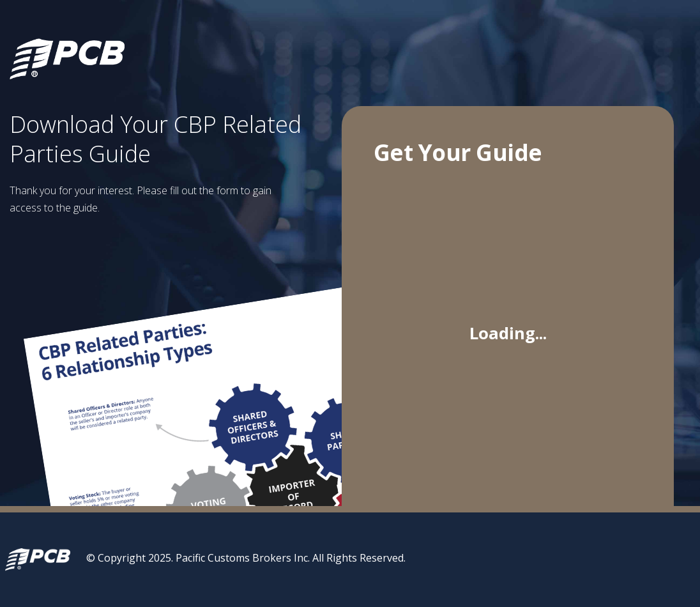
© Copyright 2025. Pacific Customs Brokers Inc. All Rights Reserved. (246, 558)
